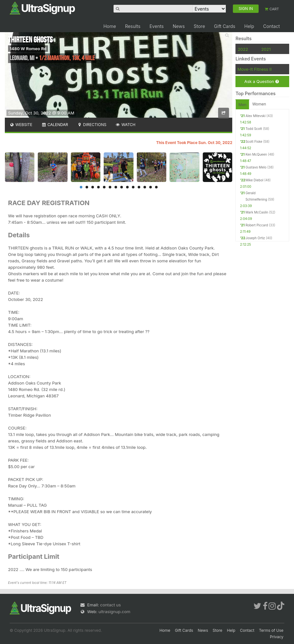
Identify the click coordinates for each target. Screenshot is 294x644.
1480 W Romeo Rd (28, 49)
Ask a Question (261, 82)
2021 (266, 49)
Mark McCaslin (257, 212)
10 (133, 187)
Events (157, 26)
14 (156, 187)
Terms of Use (271, 630)
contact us (110, 605)
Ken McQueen (256, 154)
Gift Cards (225, 26)
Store (199, 26)
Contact (271, 26)
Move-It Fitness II (254, 69)
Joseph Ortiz (255, 238)
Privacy (277, 637)
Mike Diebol (254, 180)
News (179, 26)
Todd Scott (254, 129)
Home (110, 26)
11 (139, 187)
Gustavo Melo (256, 167)
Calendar (55, 125)
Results (133, 26)
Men (242, 105)
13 (151, 187)
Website (21, 125)
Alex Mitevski (255, 116)
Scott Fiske (254, 141)
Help (249, 26)
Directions (92, 125)
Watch (125, 125)
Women (259, 104)
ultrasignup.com (114, 612)
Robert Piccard (257, 225)
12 (145, 187)
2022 (243, 49)
